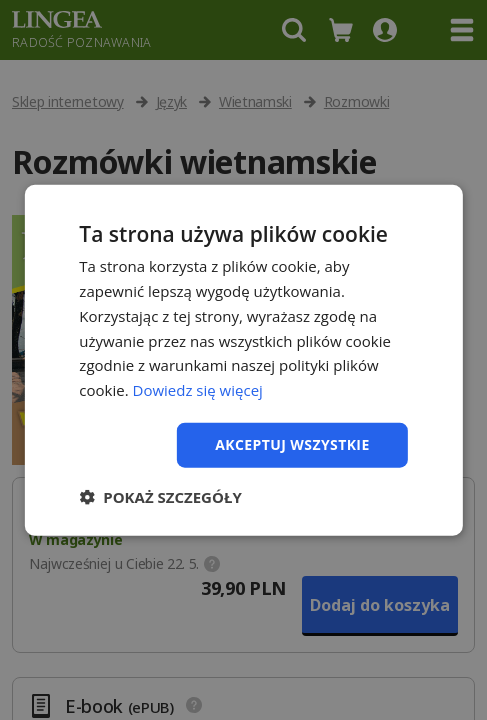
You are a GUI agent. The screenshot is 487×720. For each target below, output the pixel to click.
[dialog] (243, 360)
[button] (160, 496)
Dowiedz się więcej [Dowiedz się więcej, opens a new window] (198, 390)
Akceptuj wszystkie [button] (292, 444)
